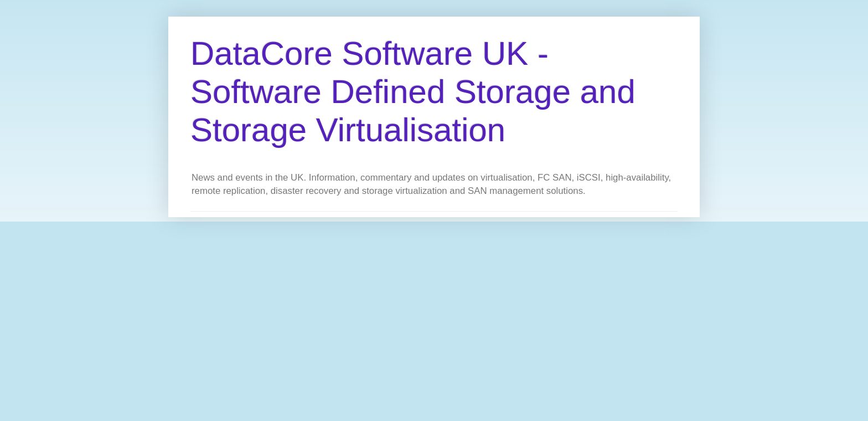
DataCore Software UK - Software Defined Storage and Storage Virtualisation (413, 92)
